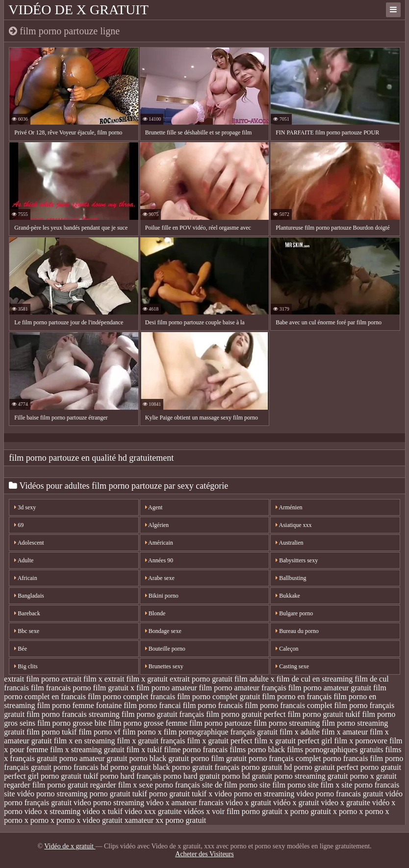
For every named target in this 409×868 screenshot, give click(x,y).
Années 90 (159, 560)
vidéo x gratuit (296, 802)
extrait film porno (32, 679)
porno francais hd (81, 767)
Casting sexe (292, 666)
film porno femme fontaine (79, 705)
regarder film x (113, 785)
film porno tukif (51, 732)
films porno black (257, 750)
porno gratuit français (205, 767)
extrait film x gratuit (136, 679)
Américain (159, 543)
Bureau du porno (297, 631)
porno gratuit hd (267, 767)
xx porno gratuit (181, 820)
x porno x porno (358, 811)
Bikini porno (162, 596)
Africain (26, 578)
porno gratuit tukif (69, 776)
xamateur (139, 820)
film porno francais (213, 705)
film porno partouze (220, 723)
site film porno (282, 785)
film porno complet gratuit (218, 697)
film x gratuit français (151, 741)
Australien (289, 543)
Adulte (24, 560)
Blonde (155, 613)
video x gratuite (345, 802)
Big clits (26, 666)
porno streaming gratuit (311, 776)
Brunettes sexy (164, 666)
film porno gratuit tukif (324, 714)
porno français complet (285, 758)
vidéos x (197, 811)
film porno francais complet (288, 705)
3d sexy (25, 507)
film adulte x (255, 679)
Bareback (27, 613)
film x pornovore (360, 741)
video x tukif (102, 811)
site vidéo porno (29, 794)
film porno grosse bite (72, 723)
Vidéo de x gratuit (78, 10)
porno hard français (130, 776)
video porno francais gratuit (340, 794)
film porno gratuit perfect (246, 714)
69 (19, 525)
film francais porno (61, 688)
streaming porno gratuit (93, 794)
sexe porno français (169, 785)
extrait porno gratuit (201, 679)
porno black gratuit (159, 758)
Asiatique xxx (294, 525)
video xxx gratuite (153, 811)
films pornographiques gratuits (335, 750)
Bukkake (288, 596)
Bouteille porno (165, 649)
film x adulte (300, 732)
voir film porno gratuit (247, 811)
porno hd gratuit (247, 776)
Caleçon (287, 649)
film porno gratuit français (163, 714)
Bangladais (29, 596)
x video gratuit (99, 820)
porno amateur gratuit (93, 758)
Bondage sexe (163, 631)
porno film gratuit (219, 758)
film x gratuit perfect (220, 741)
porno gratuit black (140, 767)
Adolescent (29, 543)
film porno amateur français (243, 688)
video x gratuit (248, 802)
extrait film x (82, 679)
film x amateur (345, 732)
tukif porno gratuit (161, 794)
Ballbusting (291, 578)
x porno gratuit (308, 811)
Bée (21, 649)
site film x (323, 785)
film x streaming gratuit (87, 750)
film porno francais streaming (73, 714)
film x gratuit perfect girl (293, 741)
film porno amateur (167, 688)
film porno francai (152, 705)
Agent (154, 507)
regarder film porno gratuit (46, 785)
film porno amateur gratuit (330, 688)
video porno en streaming (254, 794)
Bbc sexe (27, 631)
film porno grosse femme (148, 723)
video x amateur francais (185, 802)
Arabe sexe (160, 578)
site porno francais (370, 785)
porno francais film (353, 758)
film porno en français (297, 697)
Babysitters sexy (297, 560)
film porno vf (99, 732)
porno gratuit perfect (326, 767)
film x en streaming (85, 741)
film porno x (142, 732)
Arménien (289, 507)
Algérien (157, 525)
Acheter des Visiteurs (204, 854)
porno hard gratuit (192, 776)
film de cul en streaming (315, 679)
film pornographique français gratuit (221, 732)
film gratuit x (114, 688)
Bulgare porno (294, 613)
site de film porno (230, 785)
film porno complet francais (131, 697)
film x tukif (144, 750)
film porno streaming (287, 723)
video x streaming (53, 811)
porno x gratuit (373, 776)
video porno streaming (109, 802)
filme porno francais (196, 750)
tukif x (202, 794)
